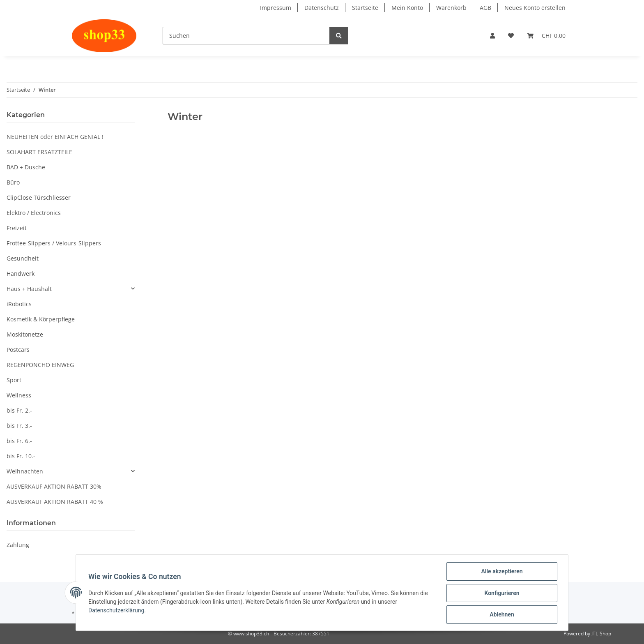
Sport (14, 380)
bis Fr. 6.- (19, 441)
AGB (485, 8)
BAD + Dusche (26, 167)
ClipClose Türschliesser (39, 197)
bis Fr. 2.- (19, 410)
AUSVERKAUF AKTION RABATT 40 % (55, 502)
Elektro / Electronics (34, 213)
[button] (492, 36)
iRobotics (19, 304)
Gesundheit (23, 258)
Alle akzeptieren (501, 572)
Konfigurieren (501, 593)
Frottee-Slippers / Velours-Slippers (54, 243)
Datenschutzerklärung (117, 611)
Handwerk (21, 274)
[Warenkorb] (546, 36)
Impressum (276, 8)
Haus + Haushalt (29, 289)
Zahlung (18, 545)
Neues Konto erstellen (535, 8)
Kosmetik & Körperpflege (41, 319)
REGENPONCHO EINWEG (40, 365)
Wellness (19, 395)
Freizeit (17, 228)
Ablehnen (501, 615)
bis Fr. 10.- (21, 456)
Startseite (365, 8)
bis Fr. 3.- (19, 426)
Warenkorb (451, 8)
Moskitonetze (25, 334)
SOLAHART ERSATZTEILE (39, 152)
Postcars (18, 350)
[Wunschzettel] (511, 36)
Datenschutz (322, 8)
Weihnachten (25, 471)
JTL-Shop (601, 634)
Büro (13, 182)
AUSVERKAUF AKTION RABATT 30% (54, 486)
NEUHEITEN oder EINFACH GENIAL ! (55, 137)
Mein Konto (407, 8)
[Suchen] (246, 36)
